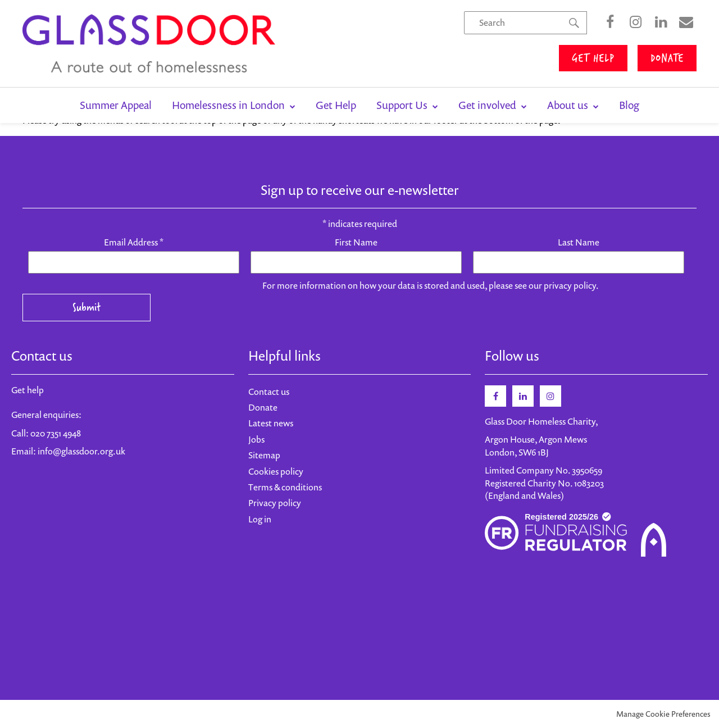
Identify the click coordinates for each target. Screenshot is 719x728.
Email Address (134, 242)
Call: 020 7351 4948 (46, 433)
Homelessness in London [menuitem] (229, 105)
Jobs (256, 439)
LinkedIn (661, 22)
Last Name (579, 242)
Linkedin (523, 396)
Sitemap (264, 455)
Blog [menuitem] (629, 105)
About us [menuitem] (569, 105)
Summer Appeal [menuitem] (116, 105)
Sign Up (686, 22)
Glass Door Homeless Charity (149, 44)
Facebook (610, 22)
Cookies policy (276, 471)
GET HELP (593, 58)
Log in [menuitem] (260, 519)
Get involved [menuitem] (488, 105)
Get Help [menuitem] (336, 105)
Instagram (635, 22)
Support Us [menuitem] (403, 105)
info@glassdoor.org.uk (81, 451)
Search (574, 34)
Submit (87, 307)
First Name (356, 242)
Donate (263, 407)
